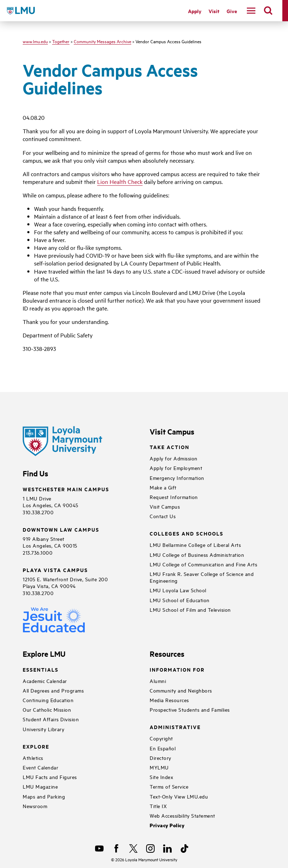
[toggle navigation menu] (251, 11)
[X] (133, 849)
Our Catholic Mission (47, 709)
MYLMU (159, 767)
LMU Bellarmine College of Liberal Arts (195, 545)
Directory (160, 758)
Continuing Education (48, 700)
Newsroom (35, 806)
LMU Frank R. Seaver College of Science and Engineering (202, 577)
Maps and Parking (44, 796)
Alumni (158, 681)
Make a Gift (163, 487)
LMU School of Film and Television (190, 609)
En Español (163, 748)
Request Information (174, 497)
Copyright (161, 738)
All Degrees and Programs (53, 690)
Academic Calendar (45, 681)
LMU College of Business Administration (197, 555)
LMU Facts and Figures (50, 777)
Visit (214, 11)
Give (232, 11)
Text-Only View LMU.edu (179, 796)
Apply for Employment (176, 468)
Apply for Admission (174, 458)
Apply (195, 11)
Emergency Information (177, 478)
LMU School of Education (180, 600)
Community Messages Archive (103, 41)
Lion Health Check (120, 181)
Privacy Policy (167, 825)
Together (61, 41)
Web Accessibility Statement (182, 815)
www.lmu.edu (35, 41)
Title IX (158, 806)
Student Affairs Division (51, 719)
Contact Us (163, 516)
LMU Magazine (40, 786)
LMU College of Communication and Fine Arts (203, 564)
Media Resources (169, 700)
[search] (268, 11)
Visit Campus (165, 506)
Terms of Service (169, 786)
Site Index (161, 777)
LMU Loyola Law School (178, 590)
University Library (43, 729)
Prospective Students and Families (190, 709)
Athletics (33, 758)
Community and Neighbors (181, 690)
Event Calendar (40, 767)
